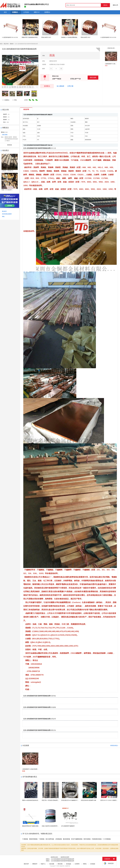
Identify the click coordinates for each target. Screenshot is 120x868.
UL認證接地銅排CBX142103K (10, 37)
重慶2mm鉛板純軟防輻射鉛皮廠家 (31, 800)
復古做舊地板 (50, 839)
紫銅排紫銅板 (33, 839)
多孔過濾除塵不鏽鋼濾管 (68, 826)
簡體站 (85, 864)
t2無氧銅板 (59, 839)
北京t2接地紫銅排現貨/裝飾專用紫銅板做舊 (63, 859)
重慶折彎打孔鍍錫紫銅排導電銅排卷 (31, 37)
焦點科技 (62, 866)
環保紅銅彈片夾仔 (46, 37)
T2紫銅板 (25, 839)
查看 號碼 (93, 78)
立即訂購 (70, 86)
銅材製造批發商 (65, 857)
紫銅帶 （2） (7, 114)
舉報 (14, 100)
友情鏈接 (93, 864)
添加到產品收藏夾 (7, 214)
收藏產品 (6, 100)
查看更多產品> (114, 746)
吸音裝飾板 (87, 839)
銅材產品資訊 (54, 857)
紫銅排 (12, 44)
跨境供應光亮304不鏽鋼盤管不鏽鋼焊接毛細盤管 (74, 800)
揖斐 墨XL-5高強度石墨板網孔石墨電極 (52, 800)
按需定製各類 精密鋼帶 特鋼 (88, 800)
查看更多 (10, 145)
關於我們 (26, 864)
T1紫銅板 (42, 839)
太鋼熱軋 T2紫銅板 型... (8, 171)
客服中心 (43, 864)
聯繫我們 (35, 864)
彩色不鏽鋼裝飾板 (77, 839)
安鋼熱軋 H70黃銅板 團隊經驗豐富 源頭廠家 (73, 37)
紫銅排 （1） (7, 117)
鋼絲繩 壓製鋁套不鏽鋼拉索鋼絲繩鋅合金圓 (34, 826)
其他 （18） (6, 122)
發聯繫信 (47, 86)
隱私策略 (60, 864)
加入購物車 (60, 86)
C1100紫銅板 (107, 839)
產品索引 (4, 211)
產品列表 (6, 44)
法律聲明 (77, 864)
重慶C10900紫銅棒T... (7, 190)
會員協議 (69, 864)
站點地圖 (52, 864)
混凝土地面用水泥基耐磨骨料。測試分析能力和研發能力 (57, 826)
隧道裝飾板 (67, 839)
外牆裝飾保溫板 (97, 839)
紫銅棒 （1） (7, 120)
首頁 (1, 44)
